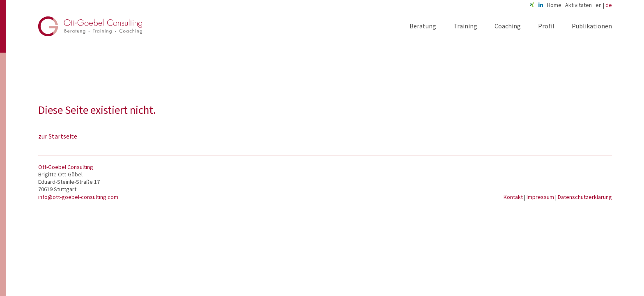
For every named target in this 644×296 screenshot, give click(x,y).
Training (465, 26)
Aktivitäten (578, 5)
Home (554, 5)
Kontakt (514, 197)
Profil (546, 26)
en (599, 5)
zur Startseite (58, 136)
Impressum (541, 197)
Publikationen (592, 26)
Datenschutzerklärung (585, 197)
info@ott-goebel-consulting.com (78, 197)
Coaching (508, 26)
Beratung (423, 26)
